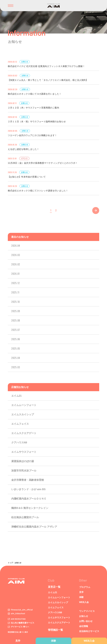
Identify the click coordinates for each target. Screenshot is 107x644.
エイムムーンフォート (24, 405)
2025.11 (15, 292)
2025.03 (16, 367)
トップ (10, 563)
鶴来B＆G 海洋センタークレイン (30, 508)
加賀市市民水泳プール (24, 471)
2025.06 (16, 339)
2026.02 (16, 264)
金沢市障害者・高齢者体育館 (28, 480)
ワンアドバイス (87, 611)
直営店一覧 (54, 587)
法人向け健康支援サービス (21, 623)
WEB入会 (89, 641)
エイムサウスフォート (24, 452)
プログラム (85, 587)
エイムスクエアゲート (24, 433)
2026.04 (16, 246)
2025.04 (16, 358)
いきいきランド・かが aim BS (28, 489)
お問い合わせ (86, 621)
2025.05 (16, 348)
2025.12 (16, 283)
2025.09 (16, 311)
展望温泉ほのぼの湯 (23, 461)
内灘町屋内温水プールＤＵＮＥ (29, 499)
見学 (18, 641)
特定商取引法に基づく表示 (18, 632)
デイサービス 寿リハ (18, 627)
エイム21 (16, 396)
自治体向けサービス (89, 631)
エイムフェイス (20, 424)
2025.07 (16, 330)
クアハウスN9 (19, 443)
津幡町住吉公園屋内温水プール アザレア (34, 527)
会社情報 (84, 626)
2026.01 (16, 274)
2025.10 (16, 302)
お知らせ (84, 616)
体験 (53, 641)
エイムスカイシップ (23, 414)
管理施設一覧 (55, 630)
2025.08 (16, 320)
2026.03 (16, 255)
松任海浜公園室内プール (25, 517)
